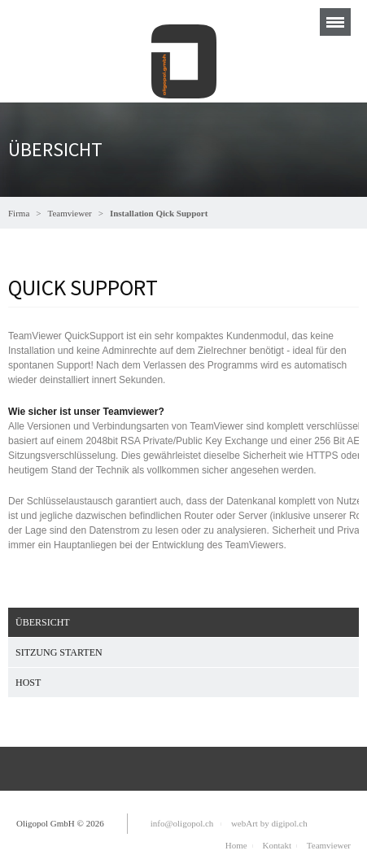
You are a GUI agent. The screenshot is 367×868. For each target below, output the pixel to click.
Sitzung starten (59, 652)
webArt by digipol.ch (269, 823)
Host (28, 683)
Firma (19, 213)
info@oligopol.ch (182, 823)
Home (236, 845)
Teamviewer (70, 213)
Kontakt (277, 845)
